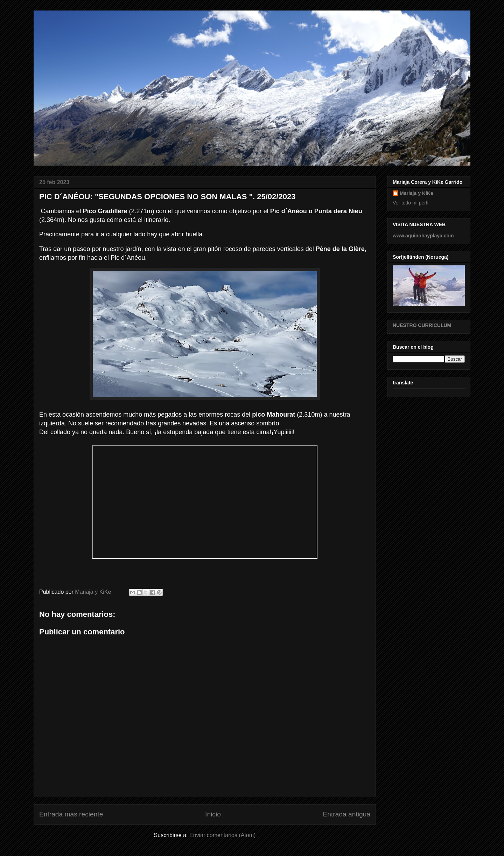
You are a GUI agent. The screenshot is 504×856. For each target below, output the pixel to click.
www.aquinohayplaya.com (423, 236)
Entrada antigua (347, 814)
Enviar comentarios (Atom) (222, 835)
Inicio (213, 814)
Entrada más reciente (71, 814)
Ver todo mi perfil (411, 203)
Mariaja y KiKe (416, 193)
